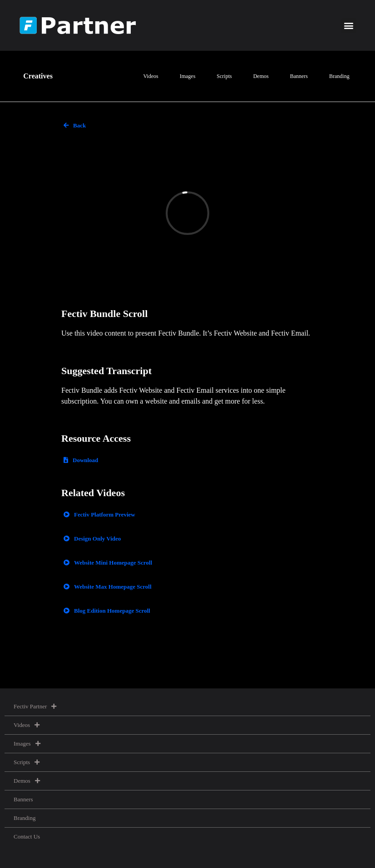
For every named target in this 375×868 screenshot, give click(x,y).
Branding (339, 76)
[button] (349, 26)
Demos (261, 76)
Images (188, 76)
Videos (150, 76)
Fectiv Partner (35, 706)
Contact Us (27, 836)
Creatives (38, 76)
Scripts (224, 76)
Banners (299, 76)
